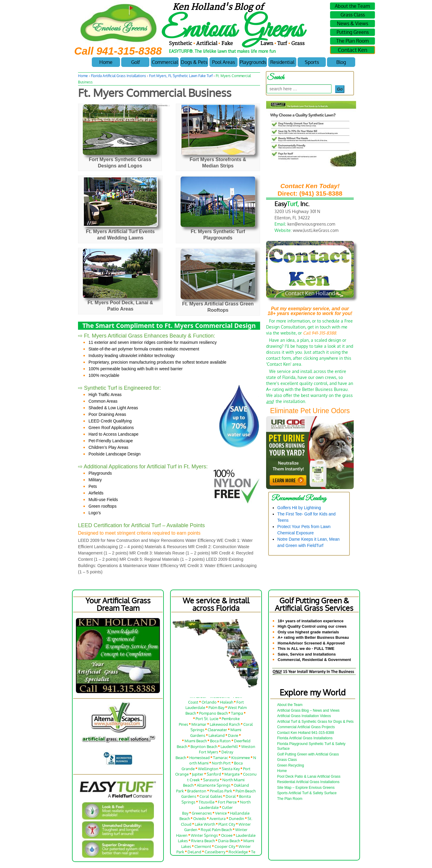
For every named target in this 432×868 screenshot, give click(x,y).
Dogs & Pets (194, 62)
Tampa (237, 715)
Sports (312, 62)
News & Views (352, 23)
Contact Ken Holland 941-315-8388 (306, 733)
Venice (221, 814)
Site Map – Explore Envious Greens (306, 788)
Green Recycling (291, 765)
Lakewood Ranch (225, 726)
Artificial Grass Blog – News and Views (308, 710)
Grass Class (353, 15)
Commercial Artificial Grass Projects (306, 727)
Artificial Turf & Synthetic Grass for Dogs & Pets (315, 722)
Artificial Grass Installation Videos (304, 716)
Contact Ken (352, 50)
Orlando (209, 703)
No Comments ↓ (161, 105)
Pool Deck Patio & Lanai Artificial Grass (309, 776)
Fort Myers (208, 754)
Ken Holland (137, 105)
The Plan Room (352, 41)
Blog (341, 62)
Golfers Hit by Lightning (299, 508)
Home (106, 62)
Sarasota (211, 781)
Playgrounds (253, 62)
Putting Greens (353, 32)
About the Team (352, 6)
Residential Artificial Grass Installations (308, 782)
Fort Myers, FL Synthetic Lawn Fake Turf (181, 76)
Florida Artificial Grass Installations (118, 76)
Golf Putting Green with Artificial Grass (308, 754)
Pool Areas (223, 62)
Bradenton (197, 792)
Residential (282, 62)
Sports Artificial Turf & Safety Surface (307, 793)
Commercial (165, 62)
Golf (135, 62)
